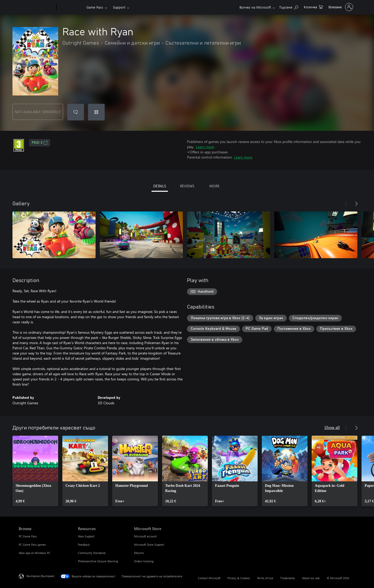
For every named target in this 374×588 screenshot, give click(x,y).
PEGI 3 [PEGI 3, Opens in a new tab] (40, 143)
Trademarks (288, 578)
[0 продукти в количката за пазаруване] (313, 7)
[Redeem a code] (96, 112)
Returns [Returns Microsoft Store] (139, 553)
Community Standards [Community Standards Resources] (92, 553)
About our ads (311, 578)
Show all (332, 427)
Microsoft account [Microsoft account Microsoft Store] (145, 536)
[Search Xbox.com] (289, 7)
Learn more (205, 147)
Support (119, 7)
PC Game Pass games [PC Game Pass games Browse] (32, 545)
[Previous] (346, 204)
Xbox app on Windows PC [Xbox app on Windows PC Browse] (35, 553)
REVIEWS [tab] (187, 186)
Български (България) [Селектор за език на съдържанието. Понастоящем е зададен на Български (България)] (40, 576)
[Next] (356, 204)
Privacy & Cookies (239, 578)
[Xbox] (71, 7)
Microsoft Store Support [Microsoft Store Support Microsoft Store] (149, 545)
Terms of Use (265, 578)
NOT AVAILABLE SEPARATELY (38, 112)
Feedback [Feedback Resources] (84, 545)
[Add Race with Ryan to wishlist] (76, 112)
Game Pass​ (95, 7)
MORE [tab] (214, 186)
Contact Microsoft (209, 578)
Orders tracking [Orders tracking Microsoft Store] (144, 561)
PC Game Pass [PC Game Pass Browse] (28, 536)
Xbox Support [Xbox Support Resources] (86, 536)
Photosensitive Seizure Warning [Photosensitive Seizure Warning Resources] (98, 561)
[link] (35, 471)
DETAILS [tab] (160, 186)
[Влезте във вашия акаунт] (340, 7)
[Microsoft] (36, 7)
